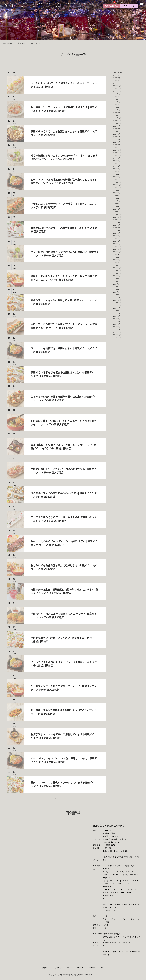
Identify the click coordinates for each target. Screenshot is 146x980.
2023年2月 (117, 177)
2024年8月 (117, 129)
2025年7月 (117, 99)
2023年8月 (117, 161)
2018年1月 (117, 329)
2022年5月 (117, 201)
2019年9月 (117, 276)
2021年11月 (117, 217)
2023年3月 (117, 174)
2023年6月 (117, 166)
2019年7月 (117, 281)
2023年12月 (117, 150)
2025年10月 (117, 91)
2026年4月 (117, 75)
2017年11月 (117, 335)
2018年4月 (117, 321)
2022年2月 (117, 209)
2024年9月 (117, 126)
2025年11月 (117, 89)
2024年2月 (117, 145)
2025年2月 (117, 113)
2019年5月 (117, 287)
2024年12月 (117, 118)
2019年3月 (117, 292)
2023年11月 (117, 153)
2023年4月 (117, 171)
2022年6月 (117, 198)
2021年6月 (117, 230)
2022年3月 (117, 206)
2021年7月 (117, 228)
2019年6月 (117, 284)
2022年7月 (117, 196)
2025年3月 (117, 110)
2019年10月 (117, 273)
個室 (69, 968)
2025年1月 (117, 115)
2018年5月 (117, 319)
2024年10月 (117, 123)
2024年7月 (117, 131)
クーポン (79, 968)
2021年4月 (117, 236)
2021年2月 (117, 241)
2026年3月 (117, 78)
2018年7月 (117, 313)
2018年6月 (117, 316)
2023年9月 (117, 158)
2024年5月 (117, 137)
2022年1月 (117, 212)
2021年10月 (117, 220)
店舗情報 (91, 968)
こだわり (44, 968)
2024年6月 (117, 134)
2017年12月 (117, 332)
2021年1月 (117, 244)
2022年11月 (117, 185)
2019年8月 (117, 279)
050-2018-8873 (112, 6)
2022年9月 (117, 190)
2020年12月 (117, 246)
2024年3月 (117, 142)
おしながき (57, 968)
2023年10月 (117, 155)
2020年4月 (117, 257)
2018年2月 (117, 327)
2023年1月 (117, 180)
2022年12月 (117, 182)
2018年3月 (117, 324)
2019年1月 (117, 297)
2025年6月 (117, 102)
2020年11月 (117, 249)
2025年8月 (117, 97)
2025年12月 (117, 86)
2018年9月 (117, 308)
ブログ (103, 968)
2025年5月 (117, 105)
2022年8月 (117, 193)
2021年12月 (117, 214)
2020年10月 (117, 252)
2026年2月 (117, 81)
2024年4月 (117, 139)
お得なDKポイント (120, 2)
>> (60, 798)
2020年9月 (117, 254)
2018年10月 (117, 305)
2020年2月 (117, 262)
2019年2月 (117, 295)
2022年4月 (117, 204)
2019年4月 (117, 289)
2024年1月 (117, 147)
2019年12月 (117, 268)
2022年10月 (117, 188)
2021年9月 (117, 222)
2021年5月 (117, 233)
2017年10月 (117, 337)
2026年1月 (117, 83)
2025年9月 (117, 94)
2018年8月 (117, 311)
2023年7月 (117, 163)
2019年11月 (117, 271)
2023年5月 (117, 169)
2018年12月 (117, 300)
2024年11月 (117, 121)
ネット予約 (129, 6)
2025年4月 (117, 107)
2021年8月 (117, 225)
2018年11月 (117, 303)
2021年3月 (117, 238)
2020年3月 (117, 260)
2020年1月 (117, 265)
